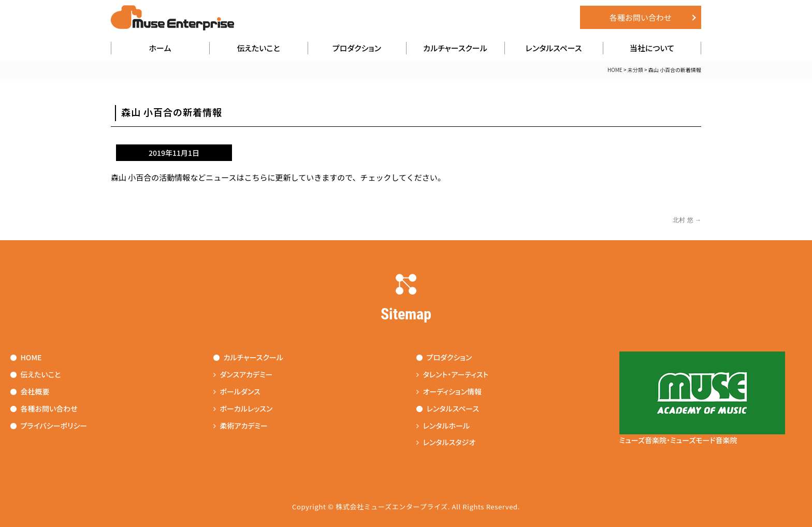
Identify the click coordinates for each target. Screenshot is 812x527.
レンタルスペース (554, 48)
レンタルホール (443, 426)
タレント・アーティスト (453, 374)
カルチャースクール (455, 48)
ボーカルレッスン (243, 408)
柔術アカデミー (241, 426)
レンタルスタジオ (446, 442)
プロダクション (357, 48)
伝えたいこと (258, 48)
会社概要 (30, 391)
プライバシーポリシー (49, 426)
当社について (652, 48)
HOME (615, 70)
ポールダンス (237, 391)
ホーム (160, 48)
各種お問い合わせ (641, 17)
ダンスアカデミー (243, 374)
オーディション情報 (449, 391)
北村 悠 (687, 220)
